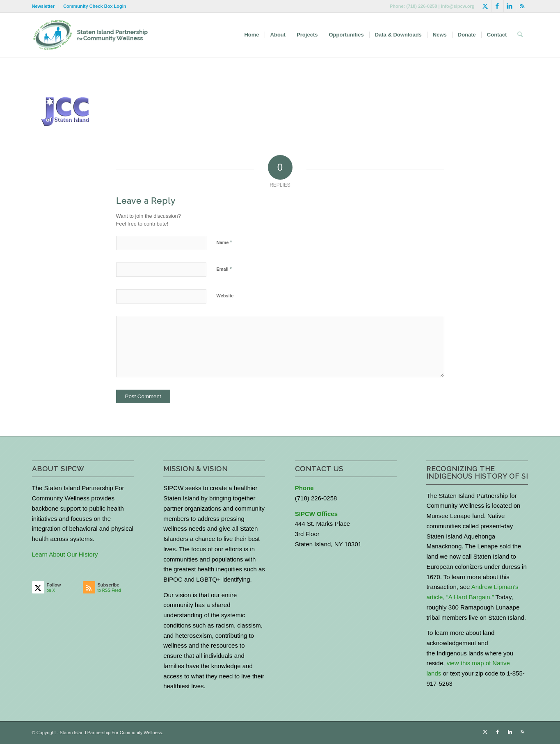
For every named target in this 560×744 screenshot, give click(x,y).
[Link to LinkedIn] (510, 6)
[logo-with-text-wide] (90, 35)
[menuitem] (46, 6)
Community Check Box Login (95, 6)
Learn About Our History (65, 554)
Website (225, 296)
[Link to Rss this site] (522, 6)
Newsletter (43, 6)
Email (224, 269)
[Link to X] (485, 6)
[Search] (520, 35)
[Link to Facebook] (497, 6)
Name (224, 242)
